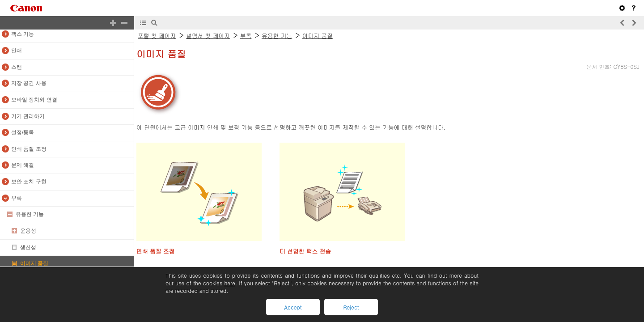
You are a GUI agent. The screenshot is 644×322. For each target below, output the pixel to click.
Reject (351, 307)
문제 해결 (23, 165)
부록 (17, 198)
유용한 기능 (30, 214)
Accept (293, 307)
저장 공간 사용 (29, 83)
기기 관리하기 (28, 116)
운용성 (28, 231)
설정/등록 (23, 132)
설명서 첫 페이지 (208, 36)
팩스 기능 (23, 34)
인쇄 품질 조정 (29, 149)
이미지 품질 (34, 263)
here (229, 283)
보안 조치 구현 (29, 182)
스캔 (17, 67)
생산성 (28, 247)
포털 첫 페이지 (157, 36)
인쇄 (17, 51)
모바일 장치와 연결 (34, 100)
